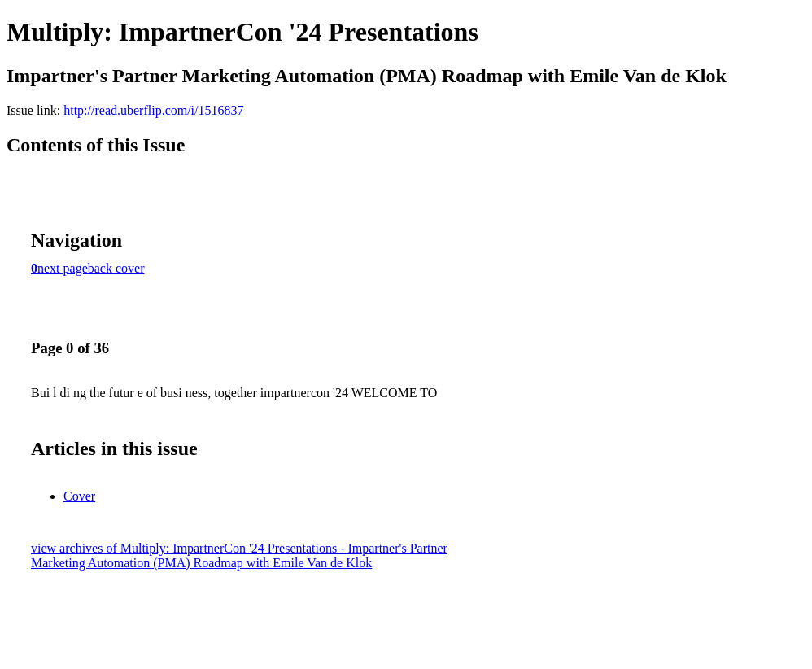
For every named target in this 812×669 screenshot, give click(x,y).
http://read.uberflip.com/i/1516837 (153, 110)
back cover (116, 268)
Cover (79, 496)
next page (63, 268)
